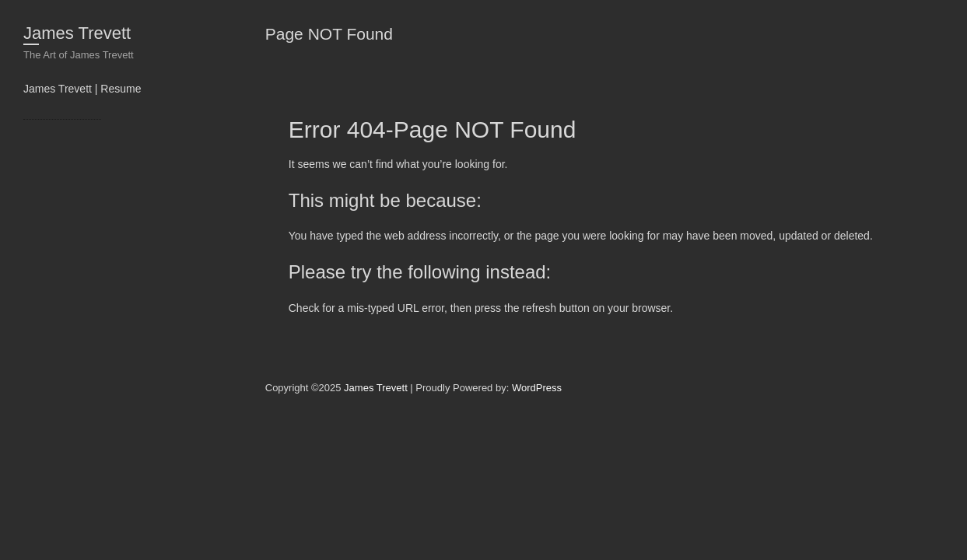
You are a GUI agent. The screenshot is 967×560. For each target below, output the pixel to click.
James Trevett (77, 33)
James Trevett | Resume (82, 89)
